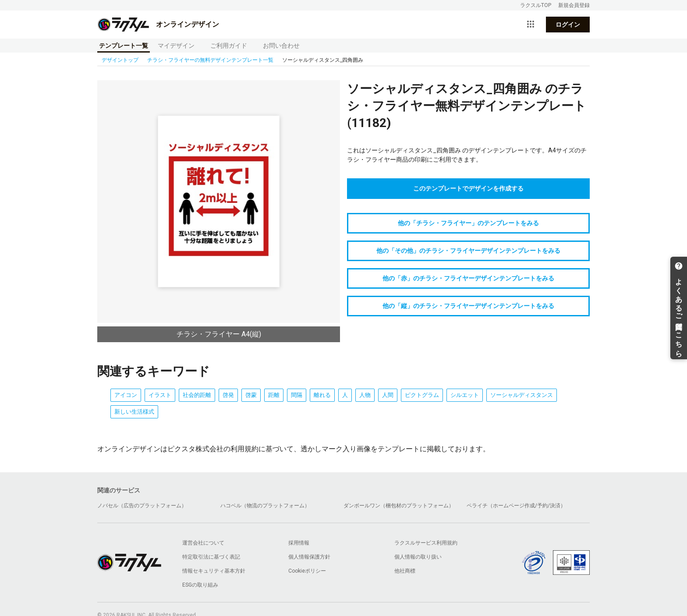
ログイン (568, 25)
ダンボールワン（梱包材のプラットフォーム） (399, 506)
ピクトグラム (422, 395)
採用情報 (299, 543)
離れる (322, 395)
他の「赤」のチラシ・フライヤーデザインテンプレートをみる (468, 278)
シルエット (465, 395)
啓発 (228, 395)
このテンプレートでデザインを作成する (468, 188)
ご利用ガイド (229, 46)
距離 (274, 395)
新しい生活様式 (134, 412)
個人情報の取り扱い (418, 557)
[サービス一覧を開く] (531, 25)
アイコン (126, 395)
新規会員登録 (574, 5)
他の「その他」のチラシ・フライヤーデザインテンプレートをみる (468, 251)
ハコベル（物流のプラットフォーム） (265, 506)
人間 (388, 395)
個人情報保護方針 (309, 557)
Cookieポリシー (307, 571)
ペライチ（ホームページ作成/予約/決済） (516, 506)
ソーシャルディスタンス (522, 395)
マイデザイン (176, 46)
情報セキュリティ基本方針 (214, 571)
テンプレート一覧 (124, 46)
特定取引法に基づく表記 (211, 557)
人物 (365, 395)
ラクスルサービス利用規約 (426, 543)
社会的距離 (197, 395)
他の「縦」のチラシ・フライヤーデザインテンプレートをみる (468, 306)
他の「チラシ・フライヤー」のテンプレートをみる (468, 223)
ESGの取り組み (200, 585)
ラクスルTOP (536, 5)
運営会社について (203, 543)
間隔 (297, 395)
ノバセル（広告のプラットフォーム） (142, 506)
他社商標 (405, 571)
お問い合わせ (281, 46)
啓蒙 (251, 395)
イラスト (160, 395)
